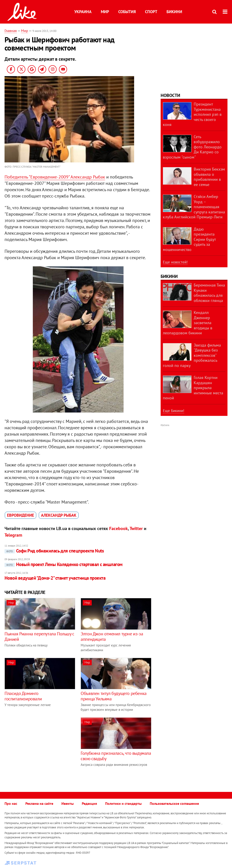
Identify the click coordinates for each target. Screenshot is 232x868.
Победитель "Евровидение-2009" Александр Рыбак (55, 177)
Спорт (151, 12)
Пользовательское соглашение (174, 803)
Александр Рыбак (59, 515)
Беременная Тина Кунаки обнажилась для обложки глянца (209, 293)
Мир (105, 12)
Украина (83, 12)
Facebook (118, 528)
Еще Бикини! (174, 411)
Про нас (11, 803)
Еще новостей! (175, 262)
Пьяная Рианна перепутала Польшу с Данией (39, 637)
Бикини (174, 12)
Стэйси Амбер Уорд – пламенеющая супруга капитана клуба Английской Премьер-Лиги (194, 207)
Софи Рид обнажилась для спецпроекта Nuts (54, 551)
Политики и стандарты (123, 803)
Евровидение (21, 515)
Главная (11, 31)
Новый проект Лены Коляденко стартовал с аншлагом (64, 564)
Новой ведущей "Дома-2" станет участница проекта (55, 578)
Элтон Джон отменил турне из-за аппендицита (112, 637)
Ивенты (68, 803)
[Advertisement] (43, 749)
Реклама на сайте (39, 803)
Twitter (136, 528)
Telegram (13, 535)
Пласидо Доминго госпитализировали (23, 696)
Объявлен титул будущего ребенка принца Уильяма (114, 696)
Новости (170, 95)
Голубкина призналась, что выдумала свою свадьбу (116, 756)
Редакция (89, 803)
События (127, 12)
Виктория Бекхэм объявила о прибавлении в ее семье (209, 177)
